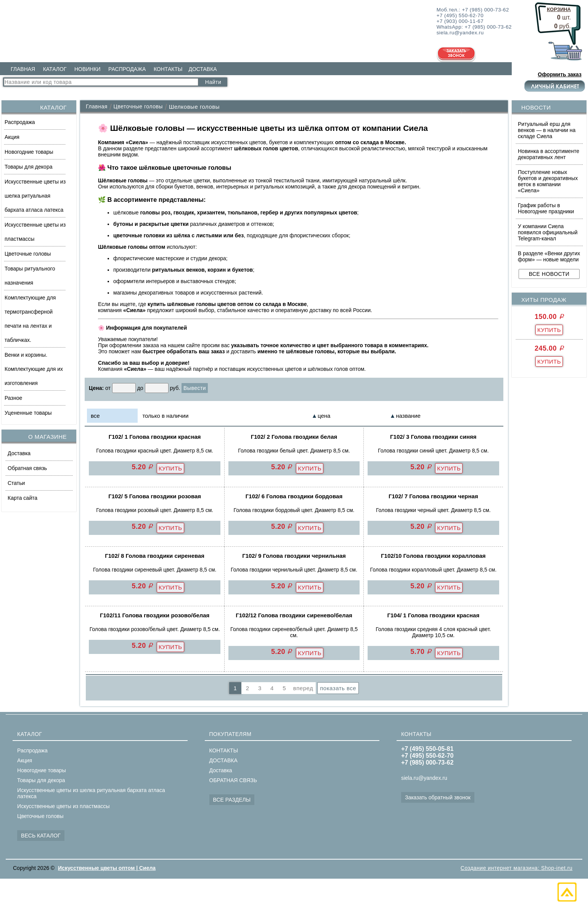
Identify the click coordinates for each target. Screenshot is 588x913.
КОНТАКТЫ (168, 69)
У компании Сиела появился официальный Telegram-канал (548, 232)
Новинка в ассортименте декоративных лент (549, 154)
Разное (13, 398)
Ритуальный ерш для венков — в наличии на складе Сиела (547, 130)
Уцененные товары (28, 413)
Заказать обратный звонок (438, 797)
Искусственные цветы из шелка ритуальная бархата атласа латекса (35, 196)
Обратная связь (27, 468)
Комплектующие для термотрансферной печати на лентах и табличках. (30, 319)
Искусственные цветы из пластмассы (35, 232)
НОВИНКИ (88, 69)
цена (324, 416)
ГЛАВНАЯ (23, 69)
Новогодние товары (29, 152)
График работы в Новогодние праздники (546, 208)
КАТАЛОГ (55, 69)
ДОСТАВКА (202, 69)
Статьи (16, 483)
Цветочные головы (28, 254)
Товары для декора (28, 167)
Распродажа (20, 122)
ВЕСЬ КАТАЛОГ (41, 836)
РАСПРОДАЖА (127, 69)
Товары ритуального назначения (30, 276)
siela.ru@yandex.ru (424, 778)
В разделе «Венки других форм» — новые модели (549, 256)
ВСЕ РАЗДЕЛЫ (232, 800)
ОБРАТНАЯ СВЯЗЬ (233, 780)
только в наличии (165, 416)
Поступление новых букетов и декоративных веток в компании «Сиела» (548, 181)
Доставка (19, 453)
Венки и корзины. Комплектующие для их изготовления (34, 369)
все (95, 416)
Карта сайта (22, 498)
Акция (12, 137)
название (408, 416)
